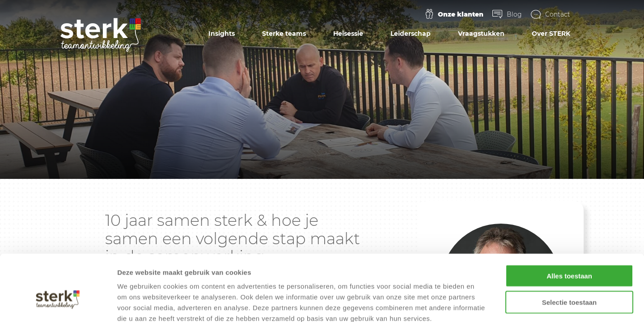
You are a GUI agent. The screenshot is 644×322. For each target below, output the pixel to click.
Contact (558, 14)
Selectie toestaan (570, 252)
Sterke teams (284, 34)
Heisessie (348, 34)
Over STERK (551, 34)
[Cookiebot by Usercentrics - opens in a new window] (58, 305)
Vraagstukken (481, 34)
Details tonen (483, 304)
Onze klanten (461, 14)
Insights (222, 34)
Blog (514, 14)
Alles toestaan (569, 226)
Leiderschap (411, 34)
